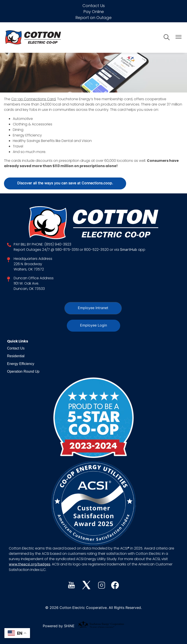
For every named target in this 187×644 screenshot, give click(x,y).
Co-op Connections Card (33, 99)
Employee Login (93, 326)
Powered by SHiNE (59, 626)
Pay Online (94, 12)
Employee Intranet (93, 308)
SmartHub (129, 250)
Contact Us (94, 6)
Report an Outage (93, 18)
